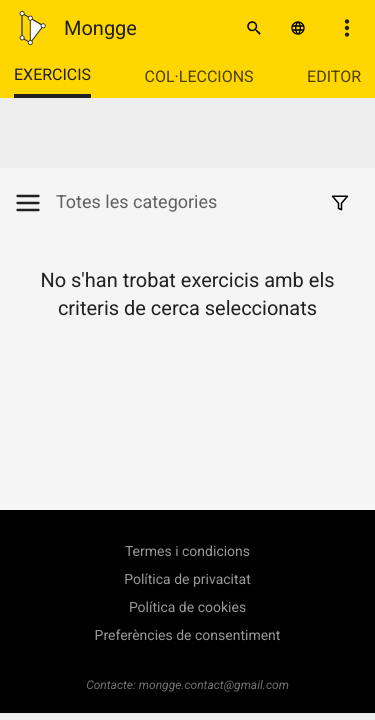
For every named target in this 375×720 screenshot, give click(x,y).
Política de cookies (187, 608)
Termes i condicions (187, 552)
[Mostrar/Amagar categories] (35, 203)
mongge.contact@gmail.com (214, 685)
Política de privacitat (187, 580)
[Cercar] (254, 28)
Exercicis (52, 74)
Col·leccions (199, 76)
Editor (334, 76)
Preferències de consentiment (188, 636)
